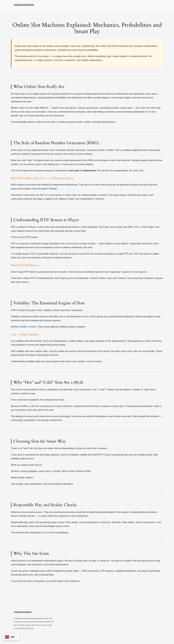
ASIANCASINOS (24, 5)
